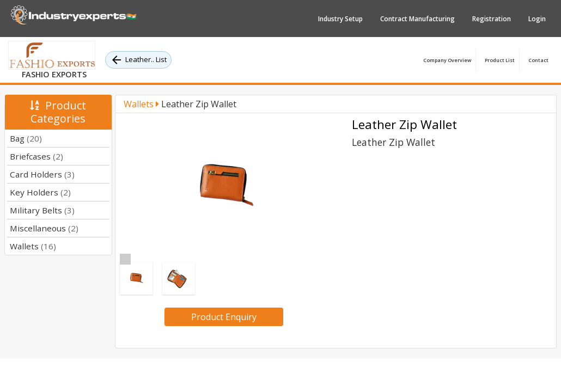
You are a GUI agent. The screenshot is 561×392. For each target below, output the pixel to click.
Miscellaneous (44, 228)
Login (537, 19)
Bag (26, 138)
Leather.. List (138, 60)
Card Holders (42, 174)
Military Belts (42, 210)
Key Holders (40, 192)
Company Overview (447, 60)
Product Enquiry (224, 317)
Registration (492, 19)
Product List (500, 60)
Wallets (33, 246)
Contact (538, 60)
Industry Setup (340, 19)
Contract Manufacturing (417, 19)
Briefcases (36, 156)
